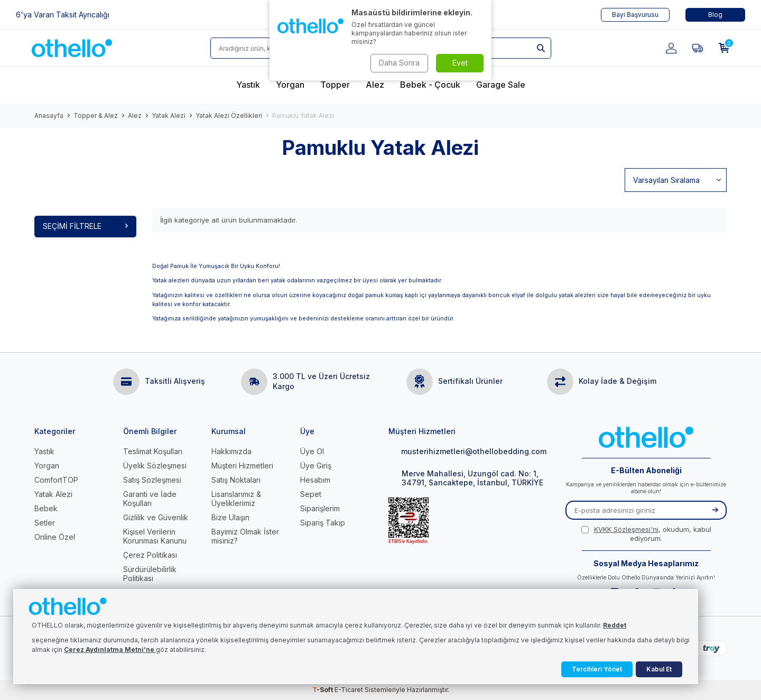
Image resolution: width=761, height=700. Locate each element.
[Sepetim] (724, 48)
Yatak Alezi (169, 116)
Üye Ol (312, 451)
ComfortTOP (56, 480)
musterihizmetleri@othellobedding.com (467, 451)
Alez (135, 116)
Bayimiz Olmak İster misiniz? (245, 536)
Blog (715, 15)
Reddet (615, 625)
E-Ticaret (349, 690)
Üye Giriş (316, 466)
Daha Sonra (399, 63)
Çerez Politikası (150, 555)
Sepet (311, 494)
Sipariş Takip (323, 523)
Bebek (46, 508)
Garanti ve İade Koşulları (150, 499)
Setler (45, 523)
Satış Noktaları (236, 480)
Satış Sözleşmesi (152, 480)
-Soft (323, 690)
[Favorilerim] (698, 48)
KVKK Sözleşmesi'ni (626, 529)
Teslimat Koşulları (153, 451)
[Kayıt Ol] (715, 510)
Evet (460, 63)
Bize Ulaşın (230, 517)
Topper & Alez (96, 116)
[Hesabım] (671, 48)
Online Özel (55, 537)
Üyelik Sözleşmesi (155, 466)
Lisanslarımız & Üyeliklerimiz (236, 499)
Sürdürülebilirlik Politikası (150, 574)
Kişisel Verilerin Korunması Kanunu (155, 536)
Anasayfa (49, 116)
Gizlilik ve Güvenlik (156, 517)
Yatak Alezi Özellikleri (229, 116)
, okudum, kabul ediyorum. (646, 534)
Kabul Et (659, 669)
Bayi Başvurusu (635, 15)
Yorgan (47, 466)
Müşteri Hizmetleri (242, 466)
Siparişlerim (320, 508)
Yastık (44, 451)
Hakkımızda (231, 451)
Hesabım (315, 480)
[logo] (72, 48)
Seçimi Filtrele (85, 226)
